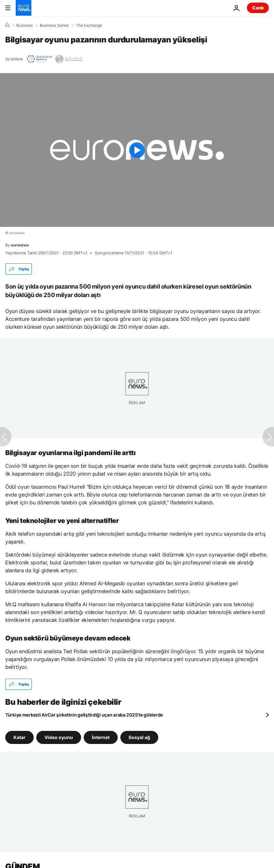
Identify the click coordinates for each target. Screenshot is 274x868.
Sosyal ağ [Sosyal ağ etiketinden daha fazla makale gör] (139, 737)
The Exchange (89, 25)
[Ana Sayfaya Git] (24, 8)
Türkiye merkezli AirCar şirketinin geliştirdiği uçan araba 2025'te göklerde (84, 715)
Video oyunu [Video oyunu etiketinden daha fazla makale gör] (59, 737)
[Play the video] (137, 150)
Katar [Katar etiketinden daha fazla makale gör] (19, 737)
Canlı (258, 8)
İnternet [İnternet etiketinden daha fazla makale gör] (101, 737)
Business (25, 25)
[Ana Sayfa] (7, 25)
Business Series (54, 25)
